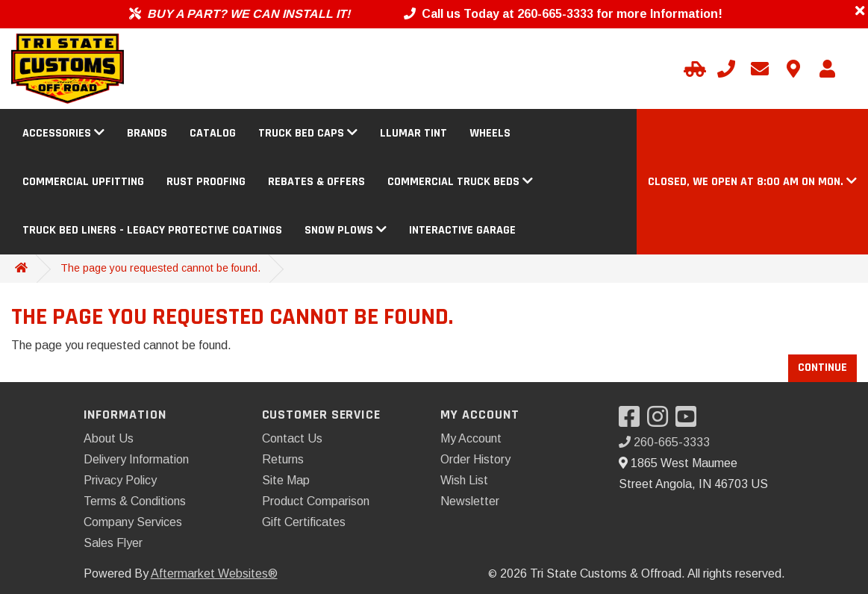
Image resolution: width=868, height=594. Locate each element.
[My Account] (827, 69)
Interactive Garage (462, 230)
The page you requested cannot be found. (160, 268)
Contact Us (292, 438)
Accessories (63, 133)
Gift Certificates (304, 522)
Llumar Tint (413, 133)
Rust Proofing (206, 182)
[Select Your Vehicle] (693, 69)
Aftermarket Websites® (214, 573)
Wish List (464, 480)
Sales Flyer (113, 543)
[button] (752, 182)
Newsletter (470, 501)
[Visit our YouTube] (690, 421)
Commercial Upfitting (83, 182)
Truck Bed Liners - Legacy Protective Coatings (152, 230)
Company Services (133, 522)
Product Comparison (316, 501)
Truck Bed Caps (308, 133)
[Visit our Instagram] (661, 421)
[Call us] (726, 69)
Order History (475, 459)
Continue (822, 368)
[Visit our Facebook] (633, 421)
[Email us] (760, 69)
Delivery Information (136, 459)
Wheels (490, 133)
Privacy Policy (120, 480)
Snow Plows (346, 230)
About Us (109, 438)
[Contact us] (793, 69)
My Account (471, 438)
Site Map (286, 480)
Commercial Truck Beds (460, 182)
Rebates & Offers (316, 182)
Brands (147, 133)
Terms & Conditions (135, 501)
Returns (283, 459)
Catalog (213, 133)
